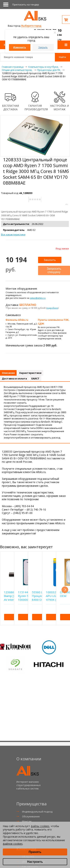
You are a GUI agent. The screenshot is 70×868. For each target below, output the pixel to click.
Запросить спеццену (54, 270)
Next (65, 590)
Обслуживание (31, 816)
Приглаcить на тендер (26, 5)
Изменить (20, 47)
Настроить (35, 862)
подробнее (52, 308)
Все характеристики (13, 234)
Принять (35, 852)
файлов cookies (13, 844)
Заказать (50, 260)
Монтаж (27, 821)
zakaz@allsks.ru (38, 298)
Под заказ (62, 249)
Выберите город (31, 26)
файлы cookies (40, 826)
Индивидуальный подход (37, 812)
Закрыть (43, 47)
